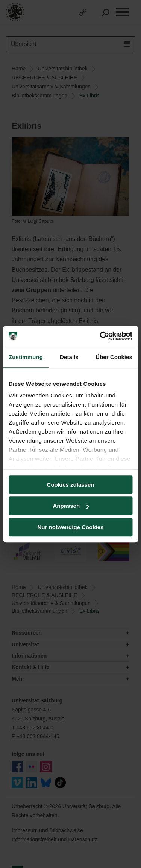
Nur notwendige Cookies (71, 527)
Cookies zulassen (71, 485)
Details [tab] (69, 357)
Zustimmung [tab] (26, 357)
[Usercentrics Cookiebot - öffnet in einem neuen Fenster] (100, 336)
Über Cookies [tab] (114, 357)
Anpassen (71, 506)
